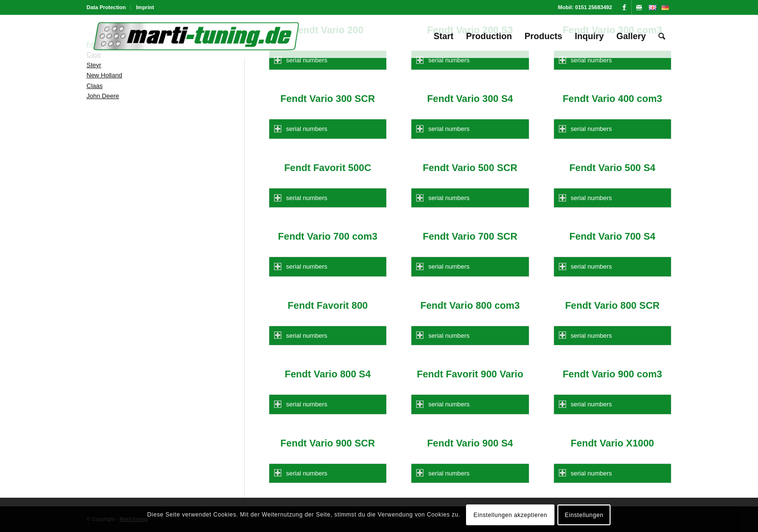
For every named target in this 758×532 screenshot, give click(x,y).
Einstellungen (584, 515)
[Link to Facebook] (624, 7)
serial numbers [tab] (301, 60)
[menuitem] (109, 7)
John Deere (103, 96)
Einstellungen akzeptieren (510, 515)
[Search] (662, 36)
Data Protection (106, 7)
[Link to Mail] (639, 7)
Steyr (94, 65)
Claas (95, 86)
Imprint (145, 7)
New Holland (104, 75)
